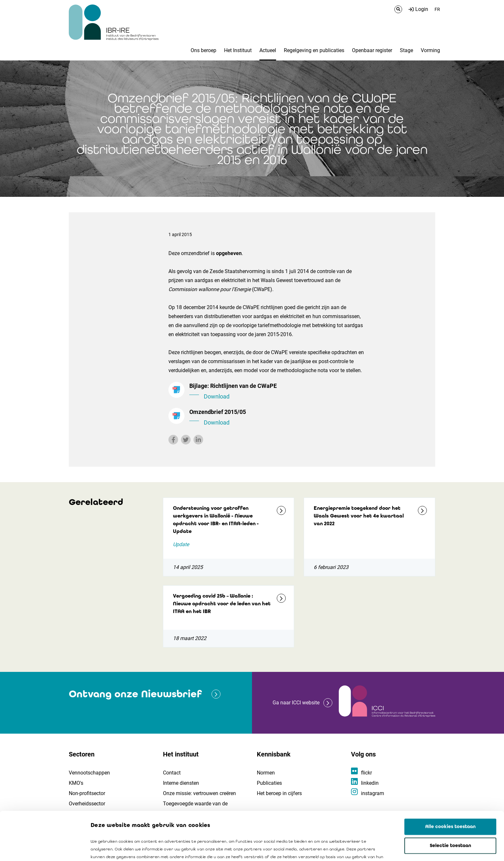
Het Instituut (238, 50)
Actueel (268, 50)
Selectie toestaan (450, 800)
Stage (406, 50)
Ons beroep (203, 50)
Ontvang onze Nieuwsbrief (135, 694)
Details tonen (367, 848)
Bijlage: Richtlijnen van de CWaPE (278, 392)
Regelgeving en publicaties (314, 50)
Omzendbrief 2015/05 (278, 418)
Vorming (430, 50)
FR (437, 9)
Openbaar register (372, 50)
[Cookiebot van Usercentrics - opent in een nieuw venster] (42, 848)
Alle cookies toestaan (450, 781)
